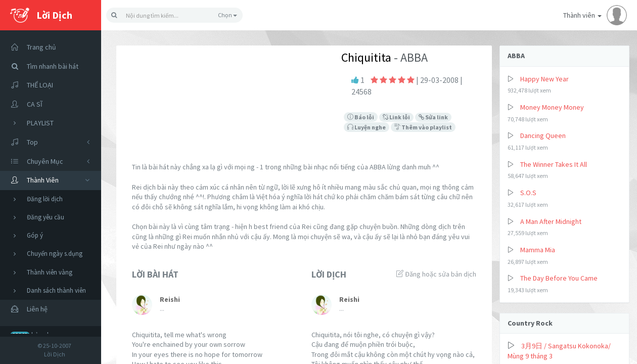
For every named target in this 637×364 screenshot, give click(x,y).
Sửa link (433, 117)
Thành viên (595, 15)
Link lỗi (396, 117)
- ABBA (409, 57)
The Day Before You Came (559, 278)
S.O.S (528, 193)
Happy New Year (544, 79)
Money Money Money (552, 107)
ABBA (516, 56)
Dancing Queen (543, 135)
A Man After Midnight (551, 221)
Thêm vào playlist (423, 127)
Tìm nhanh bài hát (42, 66)
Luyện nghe (367, 127)
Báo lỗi (361, 117)
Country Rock (530, 323)
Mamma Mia (538, 250)
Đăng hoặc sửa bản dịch (436, 274)
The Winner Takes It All (554, 164)
